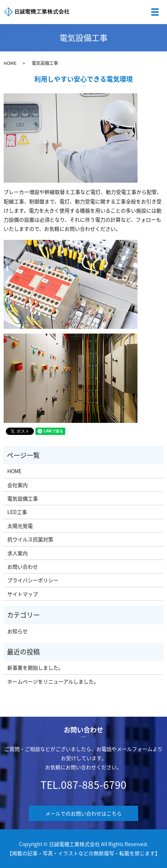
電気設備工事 (23, 498)
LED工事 (17, 512)
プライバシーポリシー (33, 580)
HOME (10, 63)
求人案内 (18, 553)
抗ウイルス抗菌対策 (30, 539)
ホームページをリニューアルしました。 (53, 681)
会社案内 (18, 485)
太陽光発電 (20, 526)
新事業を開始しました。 (35, 667)
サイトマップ (23, 594)
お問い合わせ (23, 567)
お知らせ (18, 631)
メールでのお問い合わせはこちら (83, 813)
